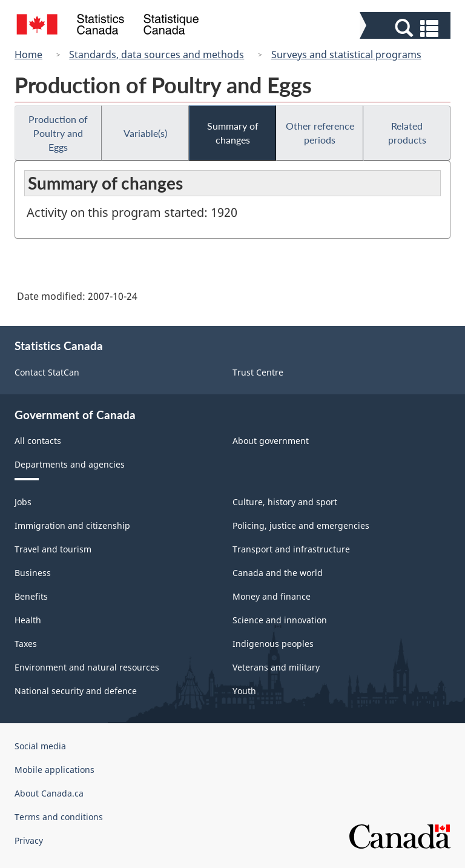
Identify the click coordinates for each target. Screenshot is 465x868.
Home (28, 55)
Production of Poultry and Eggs (58, 133)
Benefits (31, 596)
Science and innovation (280, 620)
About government (271, 441)
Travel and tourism (53, 549)
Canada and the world (278, 573)
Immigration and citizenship (72, 525)
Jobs (23, 502)
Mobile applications (54, 770)
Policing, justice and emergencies (301, 525)
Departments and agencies (70, 464)
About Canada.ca (49, 793)
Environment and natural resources (87, 667)
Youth (244, 691)
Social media (40, 746)
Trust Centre (258, 372)
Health (28, 620)
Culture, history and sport (285, 502)
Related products (407, 133)
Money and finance (272, 596)
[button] (407, 28)
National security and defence (76, 691)
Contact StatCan (47, 372)
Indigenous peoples (273, 644)
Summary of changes (233, 133)
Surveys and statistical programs (346, 55)
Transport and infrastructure (291, 549)
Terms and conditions (59, 817)
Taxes (26, 644)
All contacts (38, 441)
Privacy (29, 840)
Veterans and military (276, 667)
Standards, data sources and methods (157, 55)
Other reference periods (320, 133)
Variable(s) (145, 133)
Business (33, 573)
